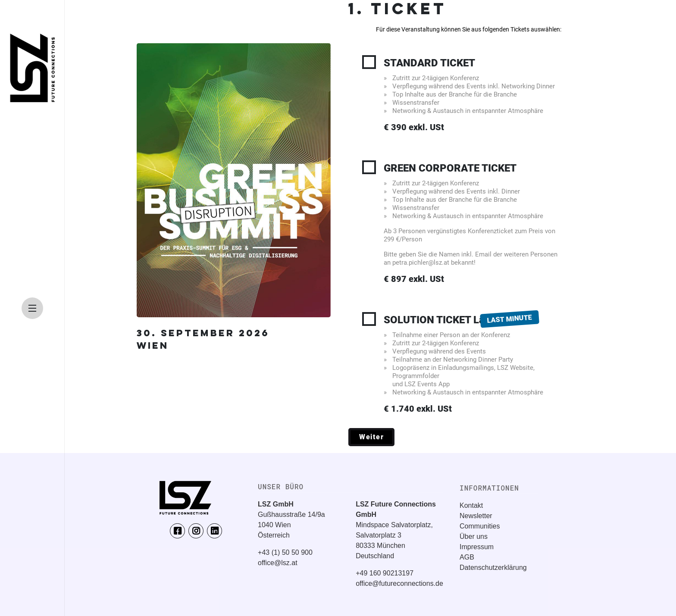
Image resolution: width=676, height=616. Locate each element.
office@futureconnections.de (399, 583)
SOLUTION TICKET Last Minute (473, 364)
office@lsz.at (278, 563)
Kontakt (471, 505)
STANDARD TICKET (473, 95)
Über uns (474, 536)
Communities (480, 526)
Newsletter (476, 516)
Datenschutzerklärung (493, 568)
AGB (467, 557)
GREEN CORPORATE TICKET (473, 223)
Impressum (477, 547)
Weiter (371, 437)
